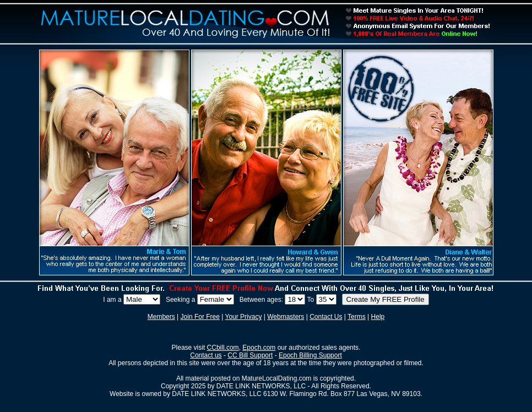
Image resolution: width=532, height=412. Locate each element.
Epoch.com (259, 348)
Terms (357, 317)
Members (161, 317)
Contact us (206, 355)
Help (378, 317)
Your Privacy (244, 317)
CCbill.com (223, 348)
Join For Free (200, 317)
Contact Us (326, 317)
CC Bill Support (250, 355)
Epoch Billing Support (310, 355)
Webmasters (286, 317)
